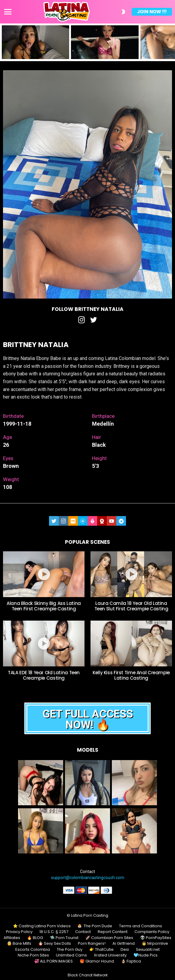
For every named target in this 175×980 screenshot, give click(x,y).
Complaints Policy (152, 932)
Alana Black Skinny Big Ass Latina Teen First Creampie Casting (44, 606)
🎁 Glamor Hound (97, 961)
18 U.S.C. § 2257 (54, 932)
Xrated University (110, 955)
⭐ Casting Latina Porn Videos (42, 926)
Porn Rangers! (92, 944)
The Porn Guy (70, 950)
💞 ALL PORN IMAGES (54, 961)
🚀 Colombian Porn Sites (109, 938)
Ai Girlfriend (124, 944)
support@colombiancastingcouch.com (88, 878)
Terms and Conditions (141, 926)
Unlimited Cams (71, 955)
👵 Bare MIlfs (19, 944)
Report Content (113, 932)
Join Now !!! (152, 12)
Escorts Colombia (33, 950)
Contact (83, 932)
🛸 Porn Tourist (64, 938)
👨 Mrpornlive (155, 944)
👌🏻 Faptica (131, 961)
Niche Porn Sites (33, 955)
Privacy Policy (19, 932)
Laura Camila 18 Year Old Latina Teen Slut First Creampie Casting (131, 606)
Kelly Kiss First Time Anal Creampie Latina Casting (131, 675)
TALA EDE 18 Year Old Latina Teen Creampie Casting (44, 675)
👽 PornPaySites (156, 938)
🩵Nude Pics (146, 955)
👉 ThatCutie (101, 950)
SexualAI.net (148, 950)
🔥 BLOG (35, 938)
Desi (125, 950)
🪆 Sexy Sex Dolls (55, 944)
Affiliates (12, 938)
